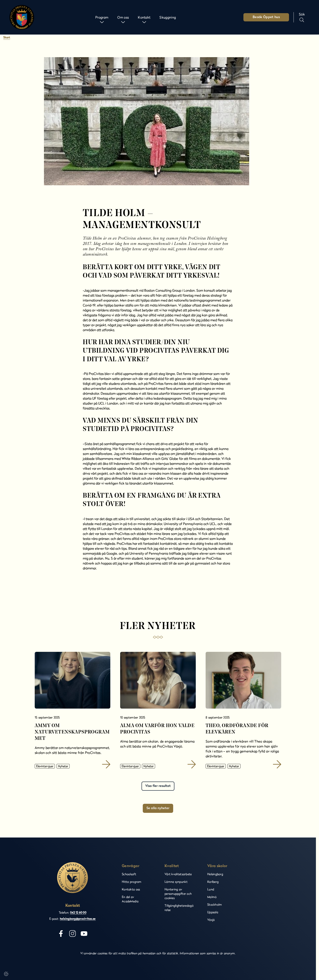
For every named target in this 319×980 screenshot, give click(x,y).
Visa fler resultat (158, 786)
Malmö (212, 897)
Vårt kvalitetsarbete (178, 874)
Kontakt (144, 17)
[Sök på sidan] (302, 17)
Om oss (123, 17)
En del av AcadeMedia (130, 899)
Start (7, 38)
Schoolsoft (129, 874)
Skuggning (168, 17)
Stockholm (215, 904)
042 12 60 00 (78, 913)
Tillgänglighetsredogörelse (179, 908)
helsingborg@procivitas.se (78, 919)
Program (102, 17)
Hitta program (132, 882)
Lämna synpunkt (176, 882)
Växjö (211, 920)
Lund (211, 889)
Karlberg (213, 882)
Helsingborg (215, 874)
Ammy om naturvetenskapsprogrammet (72, 732)
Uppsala (213, 912)
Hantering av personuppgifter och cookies (178, 894)
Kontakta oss (131, 889)
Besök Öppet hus (266, 17)
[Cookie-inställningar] (6, 974)
